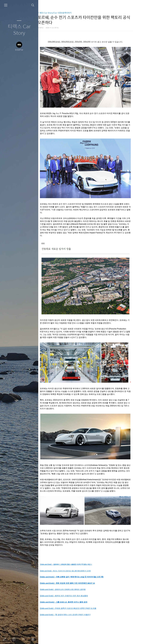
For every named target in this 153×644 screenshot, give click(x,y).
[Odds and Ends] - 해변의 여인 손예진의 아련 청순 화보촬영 (73, 596)
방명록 (14, 639)
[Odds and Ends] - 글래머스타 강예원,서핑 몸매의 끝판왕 (71, 589)
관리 (33, 639)
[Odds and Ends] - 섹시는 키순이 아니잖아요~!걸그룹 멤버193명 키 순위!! (74, 571)
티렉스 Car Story (19, 30)
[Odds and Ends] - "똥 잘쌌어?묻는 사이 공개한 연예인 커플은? (74, 615)
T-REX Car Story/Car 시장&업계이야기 (63, 13)
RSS (24, 639)
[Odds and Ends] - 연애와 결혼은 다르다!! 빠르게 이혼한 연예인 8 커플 (77, 608)
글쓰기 (5, 639)
